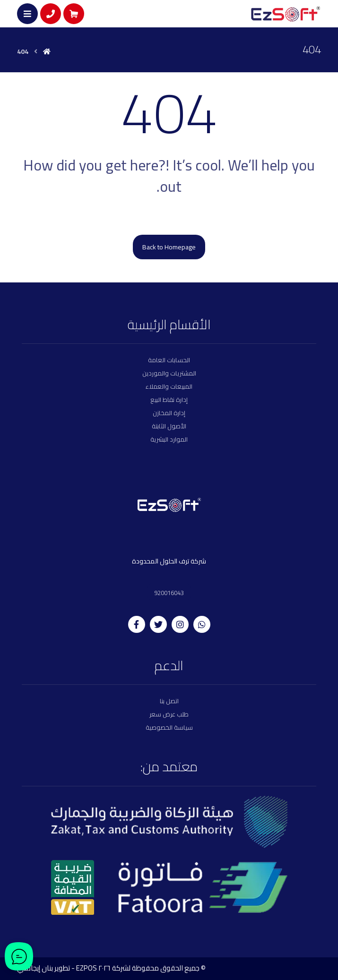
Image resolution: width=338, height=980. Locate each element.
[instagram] (180, 624)
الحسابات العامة (169, 360)
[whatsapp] (202, 624)
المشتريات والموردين (169, 373)
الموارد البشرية (169, 439)
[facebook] (137, 624)
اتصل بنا (169, 701)
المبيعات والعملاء (169, 386)
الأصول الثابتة (169, 426)
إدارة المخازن (169, 413)
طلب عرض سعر (169, 714)
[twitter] (158, 624)
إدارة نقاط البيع (169, 400)
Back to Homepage (169, 247)
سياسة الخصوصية (169, 727)
